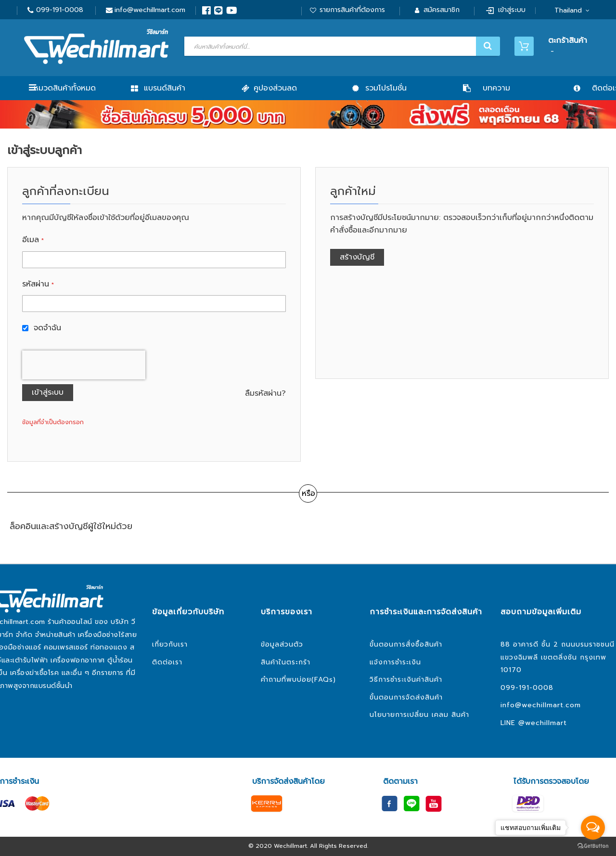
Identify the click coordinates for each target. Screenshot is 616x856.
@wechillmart (543, 723)
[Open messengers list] (593, 828)
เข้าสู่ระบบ (512, 10)
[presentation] (84, 365)
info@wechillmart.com (150, 10)
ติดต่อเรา (167, 662)
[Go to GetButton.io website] (593, 846)
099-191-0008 (60, 10)
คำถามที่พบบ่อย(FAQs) (298, 680)
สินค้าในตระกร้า (286, 662)
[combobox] (341, 46)
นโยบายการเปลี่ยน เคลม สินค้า (419, 715)
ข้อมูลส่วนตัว (282, 644)
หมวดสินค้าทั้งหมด (65, 88)
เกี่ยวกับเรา (170, 644)
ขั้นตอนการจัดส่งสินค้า (406, 697)
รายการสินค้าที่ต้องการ (352, 10)
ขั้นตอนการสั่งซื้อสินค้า (406, 644)
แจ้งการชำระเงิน (395, 662)
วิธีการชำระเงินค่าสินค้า (406, 680)
